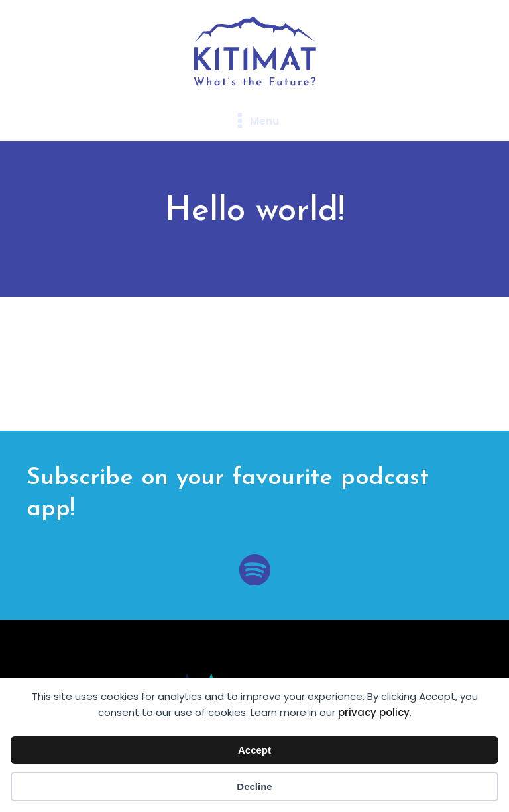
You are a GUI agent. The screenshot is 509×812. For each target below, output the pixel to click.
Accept (254, 750)
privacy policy (374, 712)
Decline (254, 787)
